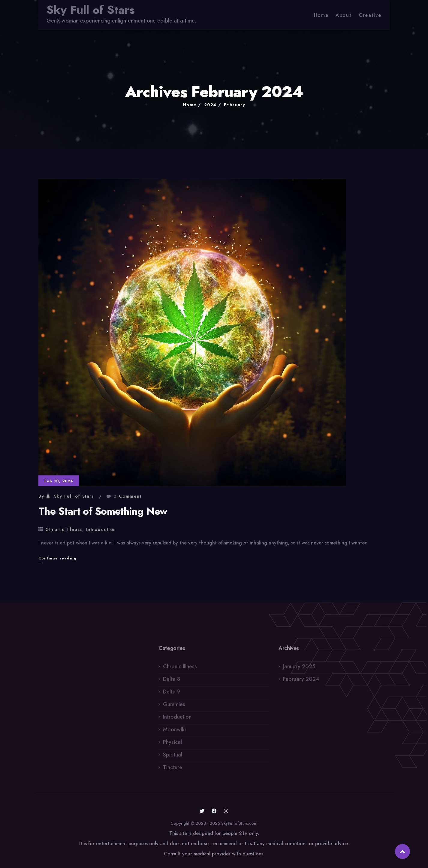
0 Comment (128, 496)
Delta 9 (172, 694)
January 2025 (299, 668)
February (235, 105)
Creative (370, 15)
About (344, 15)
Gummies (174, 706)
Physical (172, 744)
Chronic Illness (64, 529)
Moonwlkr (175, 731)
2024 (210, 105)
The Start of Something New (103, 511)
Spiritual (173, 757)
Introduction (101, 529)
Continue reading (57, 558)
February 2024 (301, 681)
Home (321, 15)
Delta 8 (172, 681)
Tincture (173, 769)
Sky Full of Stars (91, 10)
